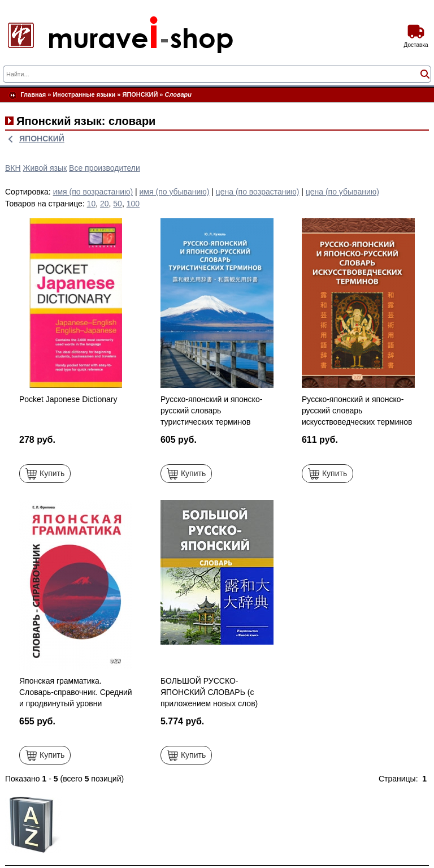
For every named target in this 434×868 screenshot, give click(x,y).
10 (92, 204)
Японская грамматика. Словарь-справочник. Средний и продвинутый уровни (76, 692)
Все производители (105, 168)
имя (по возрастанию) (93, 192)
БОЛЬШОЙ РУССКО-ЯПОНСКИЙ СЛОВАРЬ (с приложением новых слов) (209, 692)
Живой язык (45, 168)
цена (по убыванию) (342, 192)
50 (118, 204)
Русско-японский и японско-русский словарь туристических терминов (211, 411)
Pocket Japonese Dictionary (68, 399)
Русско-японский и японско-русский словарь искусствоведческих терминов (357, 411)
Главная (33, 94)
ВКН (13, 168)
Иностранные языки (84, 94)
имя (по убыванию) (175, 192)
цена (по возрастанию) (258, 192)
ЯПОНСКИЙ (140, 94)
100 (133, 204)
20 (105, 204)
